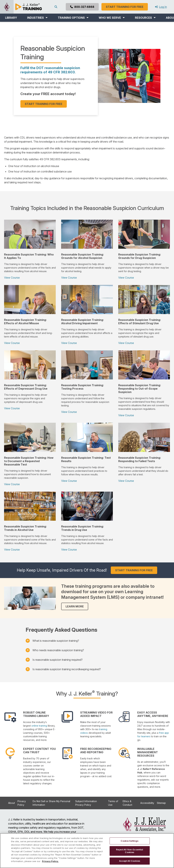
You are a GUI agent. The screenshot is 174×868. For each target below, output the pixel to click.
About (11, 803)
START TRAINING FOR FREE (44, 104)
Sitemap (161, 803)
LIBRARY (11, 18)
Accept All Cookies (130, 861)
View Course (12, 278)
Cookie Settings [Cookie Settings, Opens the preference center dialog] (130, 841)
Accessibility (147, 803)
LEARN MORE (75, 606)
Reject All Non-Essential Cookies (130, 851)
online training (39, 726)
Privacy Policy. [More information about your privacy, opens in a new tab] (50, 861)
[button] (37, 18)
